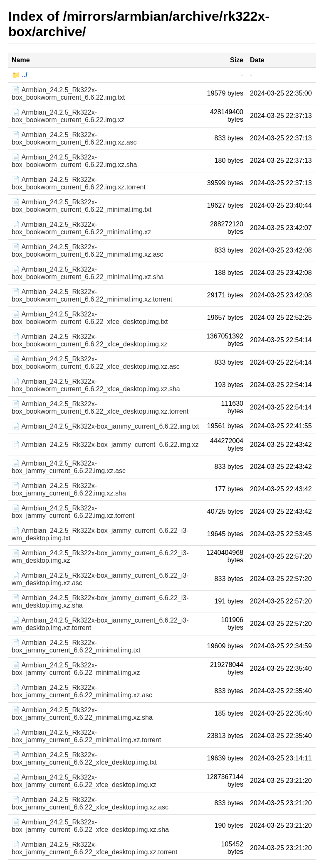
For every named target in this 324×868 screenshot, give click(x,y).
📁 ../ (20, 75)
